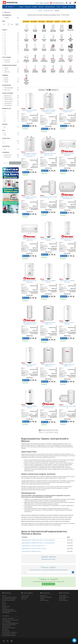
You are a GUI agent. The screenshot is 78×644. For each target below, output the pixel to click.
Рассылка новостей (63, 600)
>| (57, 430)
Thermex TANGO (62, 50)
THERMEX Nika (70, 40)
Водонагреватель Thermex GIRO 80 (67, 407)
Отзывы (64, 7)
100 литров (50, 21)
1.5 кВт (64, 21)
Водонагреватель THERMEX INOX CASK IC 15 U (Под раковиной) (48, 112)
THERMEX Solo (62, 40)
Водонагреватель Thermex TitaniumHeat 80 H (67, 198)
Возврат (35, 7)
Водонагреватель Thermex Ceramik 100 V (67, 239)
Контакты (71, 7)
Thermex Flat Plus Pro (70, 71)
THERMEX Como (35, 50)
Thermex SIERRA (26, 40)
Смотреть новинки (48, 584)
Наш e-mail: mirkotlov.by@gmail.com (10, 623)
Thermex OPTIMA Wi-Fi (26, 61)
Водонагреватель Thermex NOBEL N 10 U (48, 365)
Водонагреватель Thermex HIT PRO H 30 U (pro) (48, 154)
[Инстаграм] (4, 641)
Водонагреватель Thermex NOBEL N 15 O (30, 198)
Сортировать (42, 90)
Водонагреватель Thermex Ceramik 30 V (30, 281)
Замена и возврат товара (8, 609)
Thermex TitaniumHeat (44, 61)
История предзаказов (64, 597)
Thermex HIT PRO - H (53, 50)
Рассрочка (28, 7)
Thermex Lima (44, 40)
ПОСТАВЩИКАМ (6, 613)
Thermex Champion (26, 50)
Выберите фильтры (15, 163)
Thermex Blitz (35, 40)
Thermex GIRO (70, 61)
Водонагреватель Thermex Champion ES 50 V (67, 111)
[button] (75, 3)
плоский (57, 21)
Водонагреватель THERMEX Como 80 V (48, 239)
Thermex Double (35, 31)
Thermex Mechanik (62, 71)
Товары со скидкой (44, 600)
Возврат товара (25, 597)
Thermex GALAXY (44, 31)
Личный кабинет (63, 596)
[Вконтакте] (12, 641)
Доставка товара (6, 606)
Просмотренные (50, 7)
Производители (44, 596)
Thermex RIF (70, 30)
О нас (37, 3)
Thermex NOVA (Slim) (62, 61)
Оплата (41, 3)
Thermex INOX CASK (53, 31)
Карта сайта (24, 599)
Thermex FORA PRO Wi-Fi (70, 50)
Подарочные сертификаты (46, 597)
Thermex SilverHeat (35, 61)
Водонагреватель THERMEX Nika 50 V (30, 407)
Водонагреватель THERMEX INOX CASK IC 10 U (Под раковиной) (30, 155)
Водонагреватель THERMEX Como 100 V (67, 281)
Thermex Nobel (62, 31)
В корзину (26, 126)
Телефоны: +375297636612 (8, 619)
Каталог (9, 7)
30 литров (26, 21)
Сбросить (6, 163)
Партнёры (42, 599)
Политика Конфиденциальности (9, 611)
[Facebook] (8, 641)
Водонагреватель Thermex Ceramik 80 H (67, 154)
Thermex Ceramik (26, 71)
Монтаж (41, 7)
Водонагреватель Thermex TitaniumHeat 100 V (48, 407)
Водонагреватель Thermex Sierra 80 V (67, 323)
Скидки (21, 7)
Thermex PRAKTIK (53, 71)
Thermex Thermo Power (53, 61)
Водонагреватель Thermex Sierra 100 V (30, 365)
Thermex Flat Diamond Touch (26, 82)
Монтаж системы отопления (9, 600)
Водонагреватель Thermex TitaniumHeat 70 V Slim (30, 323)
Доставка (47, 3)
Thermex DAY (26, 31)
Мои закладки (62, 599)
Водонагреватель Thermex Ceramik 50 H (30, 239)
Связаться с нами (25, 596)
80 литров (42, 21)
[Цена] (5, 24)
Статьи (58, 7)
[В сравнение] (36, 126)
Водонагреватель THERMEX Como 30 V (30, 111)
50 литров (34, 21)
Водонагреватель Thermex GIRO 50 (48, 198)
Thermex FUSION (44, 50)
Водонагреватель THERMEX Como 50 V (48, 281)
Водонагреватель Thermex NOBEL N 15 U (48, 323)
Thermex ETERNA (44, 71)
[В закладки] (33, 126)
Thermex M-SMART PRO (53, 40)
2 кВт (69, 21)
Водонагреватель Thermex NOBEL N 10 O (67, 365)
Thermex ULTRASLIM (35, 71)
